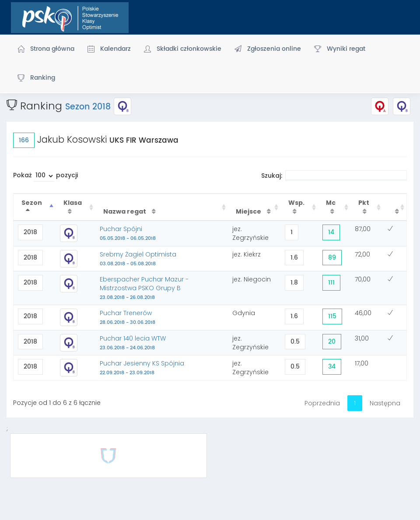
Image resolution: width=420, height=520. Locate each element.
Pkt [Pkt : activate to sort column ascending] (364, 203)
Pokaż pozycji (45, 176)
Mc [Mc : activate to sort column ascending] (331, 203)
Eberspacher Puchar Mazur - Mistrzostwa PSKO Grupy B (144, 288)
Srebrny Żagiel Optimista (138, 259)
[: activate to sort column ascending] (395, 207)
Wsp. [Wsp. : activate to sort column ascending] (296, 203)
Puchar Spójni (128, 233)
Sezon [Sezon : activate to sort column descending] (32, 203)
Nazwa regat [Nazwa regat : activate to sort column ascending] (125, 211)
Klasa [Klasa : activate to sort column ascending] (73, 203)
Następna (385, 403)
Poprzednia (322, 403)
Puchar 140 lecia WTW (133, 343)
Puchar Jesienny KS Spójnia (142, 368)
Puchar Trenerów (128, 317)
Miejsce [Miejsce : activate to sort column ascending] (249, 211)
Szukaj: (334, 176)
